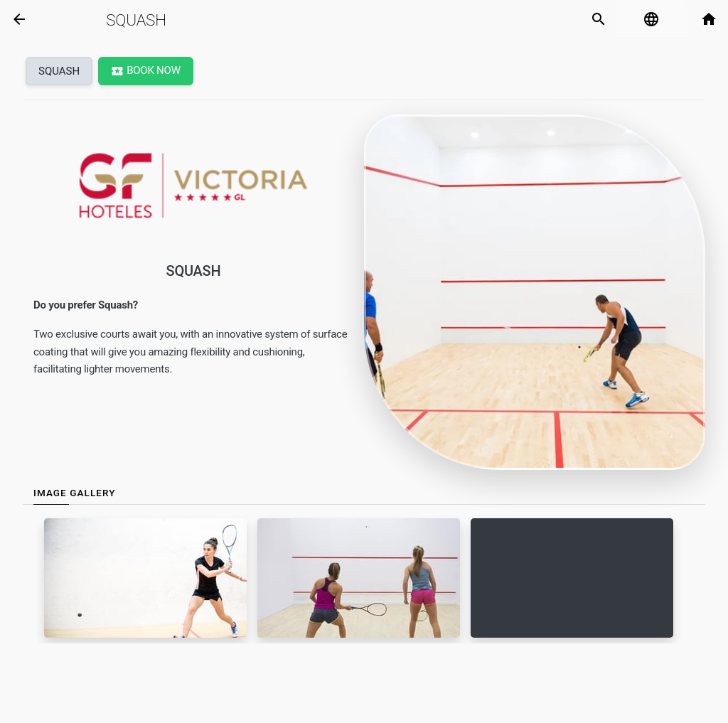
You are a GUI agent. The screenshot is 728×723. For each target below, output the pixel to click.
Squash (136, 20)
